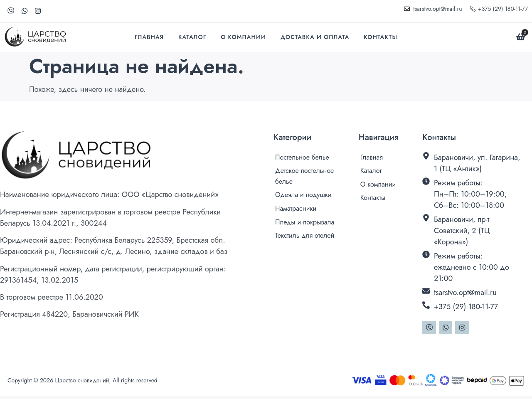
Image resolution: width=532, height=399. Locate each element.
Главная (149, 38)
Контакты (381, 38)
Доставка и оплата (315, 38)
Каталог (192, 38)
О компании (243, 38)
